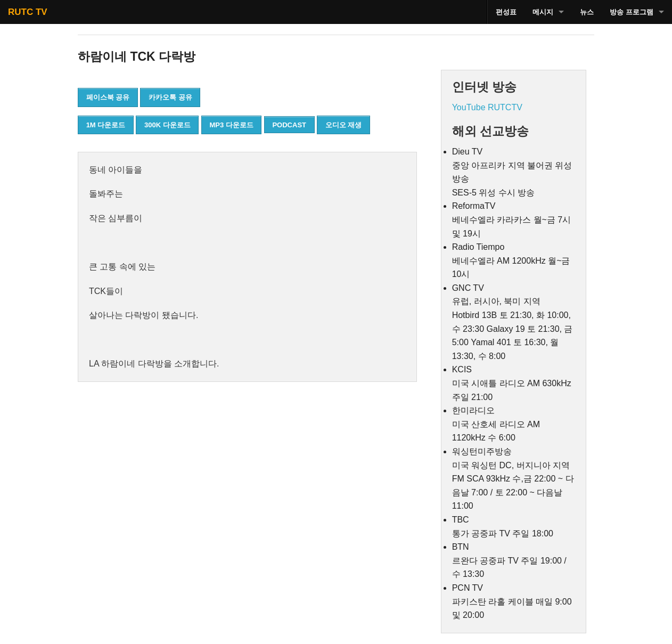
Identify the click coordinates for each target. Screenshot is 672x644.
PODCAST (289, 125)
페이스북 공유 (108, 97)
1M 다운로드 (106, 125)
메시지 (543, 12)
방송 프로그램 (632, 12)
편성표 (506, 12)
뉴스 (587, 12)
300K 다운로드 (167, 125)
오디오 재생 (344, 125)
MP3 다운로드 (231, 125)
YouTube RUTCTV (487, 107)
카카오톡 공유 (170, 97)
